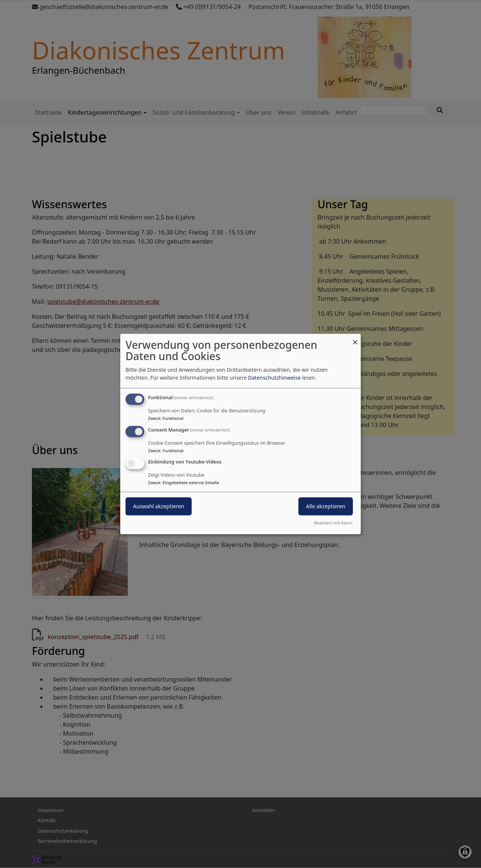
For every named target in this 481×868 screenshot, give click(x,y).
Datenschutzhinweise (274, 378)
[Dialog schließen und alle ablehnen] (355, 339)
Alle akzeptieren (326, 507)
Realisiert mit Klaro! (333, 523)
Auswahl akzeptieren (159, 507)
